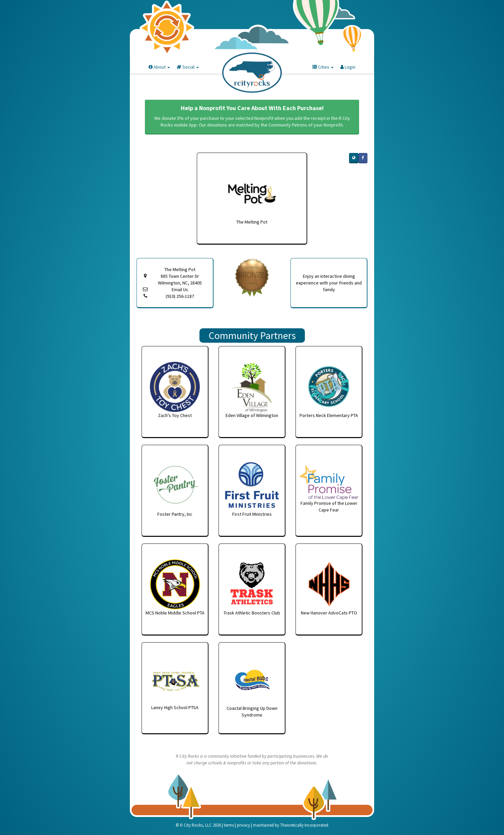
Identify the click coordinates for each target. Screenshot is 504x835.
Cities (323, 67)
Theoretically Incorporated (304, 825)
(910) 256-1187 (180, 296)
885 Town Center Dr (180, 280)
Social (188, 67)
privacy (243, 825)
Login (348, 67)
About (159, 67)
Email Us (180, 289)
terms (229, 825)
